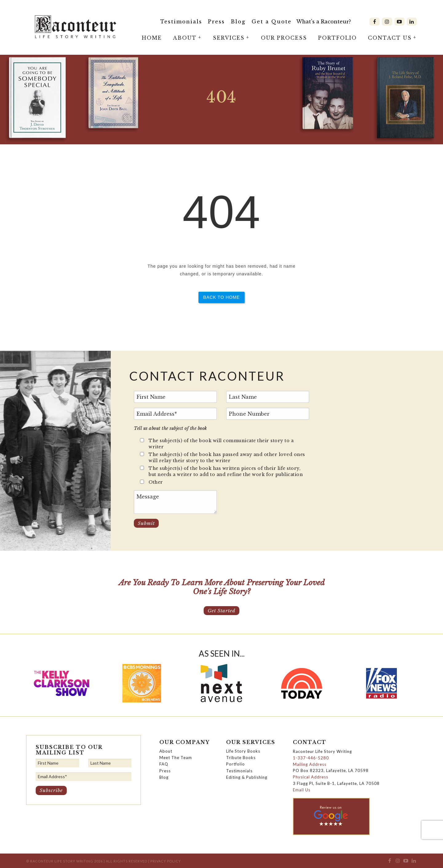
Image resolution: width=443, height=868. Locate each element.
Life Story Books (243, 751)
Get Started (221, 611)
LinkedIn (412, 22)
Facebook (375, 22)
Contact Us (390, 38)
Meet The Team (176, 758)
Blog (238, 22)
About (185, 38)
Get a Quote (272, 22)
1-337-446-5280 (311, 758)
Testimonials (181, 22)
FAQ (164, 764)
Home (152, 38)
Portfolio (337, 38)
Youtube (399, 22)
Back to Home (222, 297)
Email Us (302, 790)
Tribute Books (241, 758)
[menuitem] (181, 22)
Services (229, 38)
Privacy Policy (166, 861)
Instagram (387, 22)
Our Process (284, 38)
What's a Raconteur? (324, 22)
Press (216, 22)
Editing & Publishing (247, 777)
